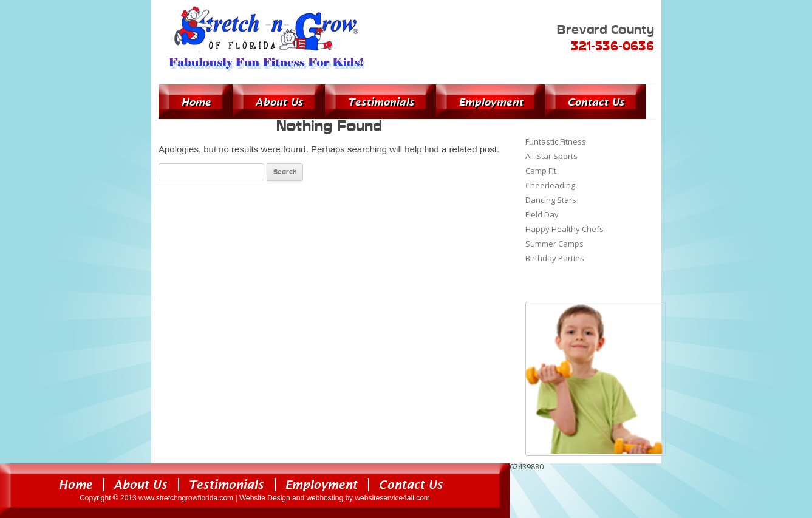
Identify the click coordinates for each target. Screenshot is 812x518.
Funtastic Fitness (556, 141)
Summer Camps (554, 244)
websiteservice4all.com (392, 498)
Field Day (542, 214)
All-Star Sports (551, 156)
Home (196, 102)
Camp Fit (541, 171)
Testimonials (381, 102)
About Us (279, 102)
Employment (491, 102)
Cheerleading (550, 185)
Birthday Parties (555, 258)
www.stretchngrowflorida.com (186, 498)
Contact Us (596, 102)
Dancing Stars (551, 200)
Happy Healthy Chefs (565, 229)
